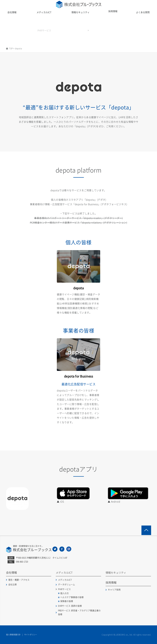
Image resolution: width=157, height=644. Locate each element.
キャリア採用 (114, 589)
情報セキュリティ (81, 12)
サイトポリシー (32, 634)
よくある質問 (143, 12)
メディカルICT (44, 12)
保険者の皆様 (67, 601)
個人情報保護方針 (14, 634)
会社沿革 (13, 584)
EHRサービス (70, 605)
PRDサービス (79, 612)
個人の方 (65, 593)
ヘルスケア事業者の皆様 (72, 597)
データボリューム (66, 584)
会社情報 (12, 12)
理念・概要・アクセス (19, 579)
